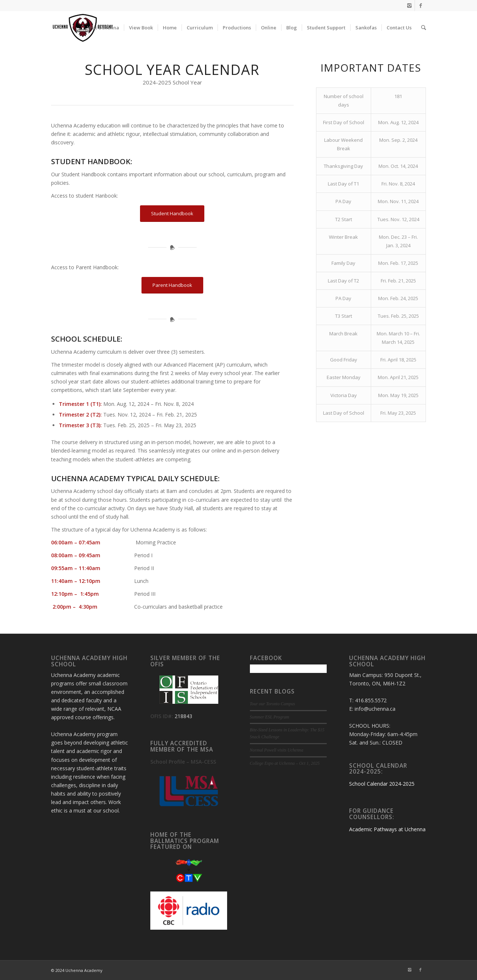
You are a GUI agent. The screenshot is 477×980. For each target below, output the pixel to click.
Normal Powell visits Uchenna (277, 750)
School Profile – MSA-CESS (183, 762)
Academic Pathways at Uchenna (387, 829)
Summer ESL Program (270, 717)
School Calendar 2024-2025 (382, 784)
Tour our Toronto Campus (272, 704)
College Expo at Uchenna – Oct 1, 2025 (285, 763)
